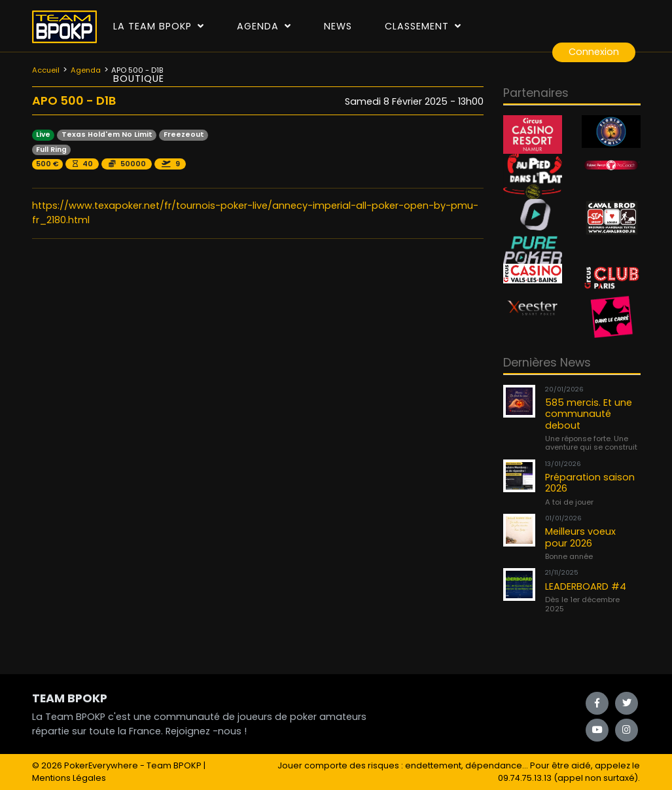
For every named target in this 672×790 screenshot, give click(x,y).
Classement (423, 26)
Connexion (594, 52)
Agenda (264, 26)
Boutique (139, 79)
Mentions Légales (69, 778)
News (338, 26)
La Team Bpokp (159, 26)
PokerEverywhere (101, 765)
